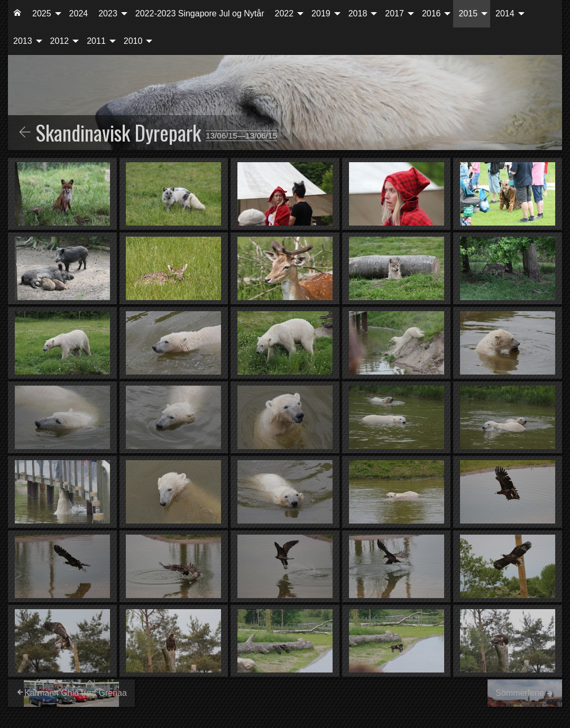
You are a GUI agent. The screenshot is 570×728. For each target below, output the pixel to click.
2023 (108, 13)
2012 (60, 41)
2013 (23, 41)
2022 (284, 13)
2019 (321, 13)
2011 (96, 41)
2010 (133, 41)
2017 (394, 13)
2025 (42, 13)
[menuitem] (17, 14)
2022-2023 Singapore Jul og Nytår (200, 13)
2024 (79, 13)
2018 (358, 13)
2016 (431, 13)
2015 (468, 13)
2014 (505, 13)
